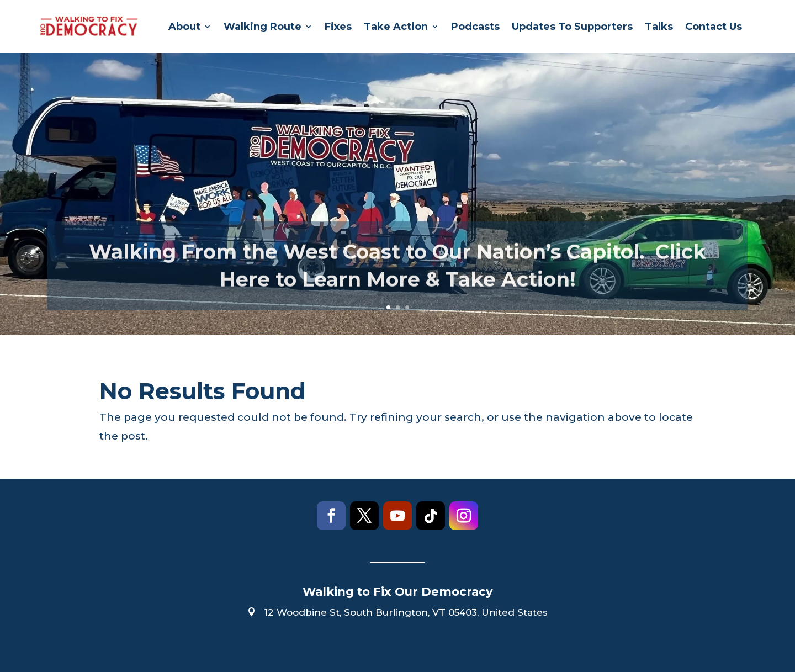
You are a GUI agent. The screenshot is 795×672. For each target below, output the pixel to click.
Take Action (396, 27)
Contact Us (714, 27)
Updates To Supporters (572, 27)
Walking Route (263, 27)
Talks (659, 27)
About (184, 27)
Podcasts (475, 27)
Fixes (338, 27)
